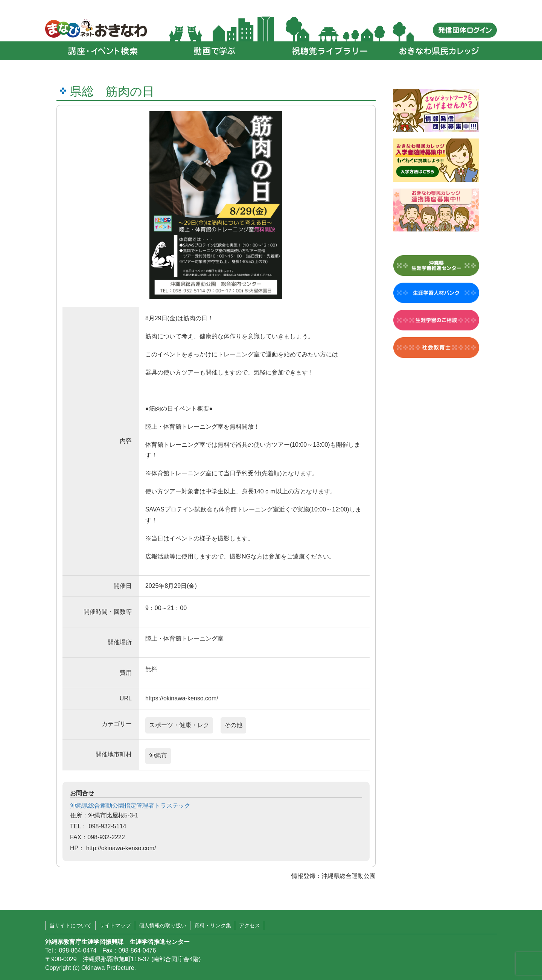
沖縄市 (158, 756)
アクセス (250, 925)
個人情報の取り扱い (163, 925)
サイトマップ (115, 925)
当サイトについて (70, 925)
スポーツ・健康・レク (179, 725)
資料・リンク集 (213, 925)
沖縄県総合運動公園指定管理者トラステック (130, 806)
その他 (233, 725)
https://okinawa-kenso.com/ (182, 698)
